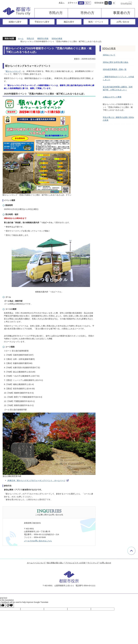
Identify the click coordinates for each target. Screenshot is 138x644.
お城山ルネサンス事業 (112, 97)
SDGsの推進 (57, 38)
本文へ (62, 3)
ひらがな (126, 3)
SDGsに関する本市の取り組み (116, 62)
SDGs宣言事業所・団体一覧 (115, 69)
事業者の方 (122, 13)
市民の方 (56, 13)
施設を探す (69, 22)
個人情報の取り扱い (55, 563)
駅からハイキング (13, 71)
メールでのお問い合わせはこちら (38, 541)
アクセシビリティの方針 (76, 563)
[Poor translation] (10, 605)
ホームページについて (36, 563)
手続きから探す (42, 22)
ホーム (21, 38)
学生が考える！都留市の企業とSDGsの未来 (118, 119)
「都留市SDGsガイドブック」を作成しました (118, 78)
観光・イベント (96, 22)
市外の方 (87, 13)
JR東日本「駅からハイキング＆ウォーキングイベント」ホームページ (36, 480)
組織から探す (15, 22)
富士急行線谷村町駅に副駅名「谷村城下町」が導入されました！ (118, 88)
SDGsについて (109, 55)
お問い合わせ (123, 22)
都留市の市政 (43, 38)
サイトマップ (93, 563)
